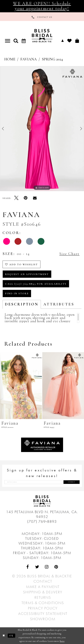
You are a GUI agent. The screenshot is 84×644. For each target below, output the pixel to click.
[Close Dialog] (4, 636)
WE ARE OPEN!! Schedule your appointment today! (42, 6)
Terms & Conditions (43, 603)
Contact (43, 581)
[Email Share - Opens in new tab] (35, 198)
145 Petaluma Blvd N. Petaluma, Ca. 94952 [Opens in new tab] (42, 514)
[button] (16, 41)
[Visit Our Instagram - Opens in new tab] (47, 567)
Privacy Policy (43, 608)
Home (10, 59)
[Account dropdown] (63, 41)
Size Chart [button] (69, 254)
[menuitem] (63, 41)
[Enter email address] (42, 482)
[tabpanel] (42, 129)
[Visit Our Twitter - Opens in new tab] (37, 567)
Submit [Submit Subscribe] (72, 482)
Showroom (43, 619)
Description (22, 304)
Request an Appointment (27, 274)
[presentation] (21, 386)
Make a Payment (43, 587)
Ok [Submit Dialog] (11, 636)
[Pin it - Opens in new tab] (26, 198)
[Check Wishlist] (69, 41)
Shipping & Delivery (43, 592)
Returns (43, 597)
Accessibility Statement (43, 614)
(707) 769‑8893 (42, 521)
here (62, 641)
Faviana (29, 59)
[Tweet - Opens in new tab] (16, 198)
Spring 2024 (52, 59)
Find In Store (17, 293)
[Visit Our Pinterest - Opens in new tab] (56, 567)
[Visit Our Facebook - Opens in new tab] (28, 567)
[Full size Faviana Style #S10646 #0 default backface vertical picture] (42, 129)
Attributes (59, 304)
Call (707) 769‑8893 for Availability (36, 284)
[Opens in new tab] (42, 444)
